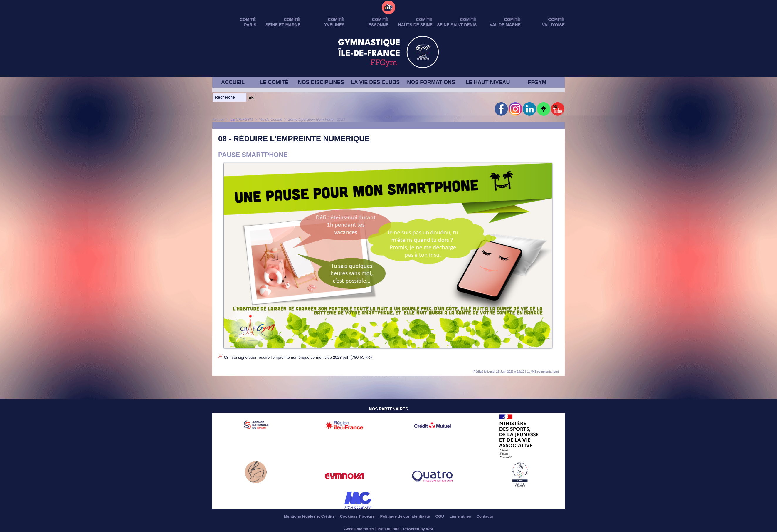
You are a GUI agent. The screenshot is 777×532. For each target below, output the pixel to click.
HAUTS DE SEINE (415, 25)
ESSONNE (379, 25)
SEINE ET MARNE (283, 25)
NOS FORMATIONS (431, 82)
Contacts (493, 514)
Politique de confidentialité (406, 514)
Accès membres (358, 527)
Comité (556, 19)
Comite (424, 19)
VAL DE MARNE (505, 25)
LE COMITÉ (274, 82)
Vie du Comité (268, 120)
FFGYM (537, 82)
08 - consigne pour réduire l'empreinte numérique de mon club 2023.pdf (289, 357)
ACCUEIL (233, 82)
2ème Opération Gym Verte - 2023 (312, 120)
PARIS (250, 25)
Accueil (218, 120)
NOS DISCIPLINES (321, 82)
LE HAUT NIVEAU (488, 82)
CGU (444, 514)
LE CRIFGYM (240, 120)
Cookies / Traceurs (354, 514)
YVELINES (334, 25)
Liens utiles (466, 514)
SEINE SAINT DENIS (457, 25)
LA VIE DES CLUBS (375, 82)
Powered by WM (419, 527)
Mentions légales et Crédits (302, 514)
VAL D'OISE (554, 25)
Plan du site (389, 527)
